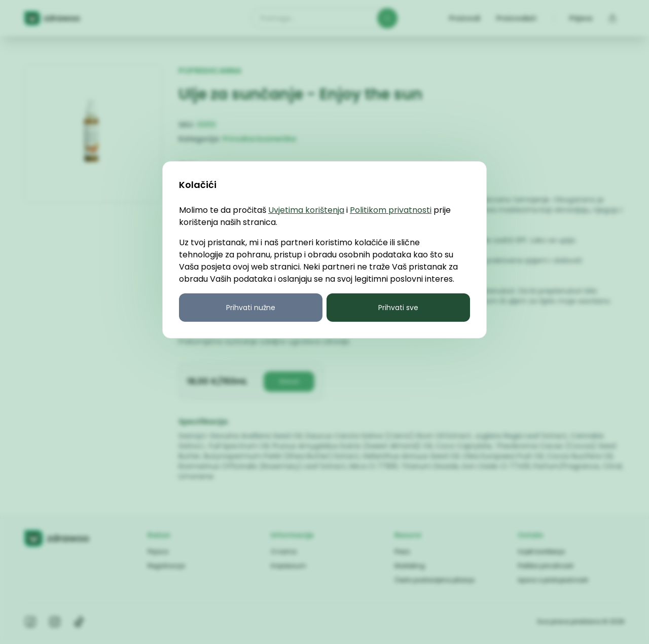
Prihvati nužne (251, 308)
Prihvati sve (398, 308)
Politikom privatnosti (391, 210)
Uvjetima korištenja (306, 210)
